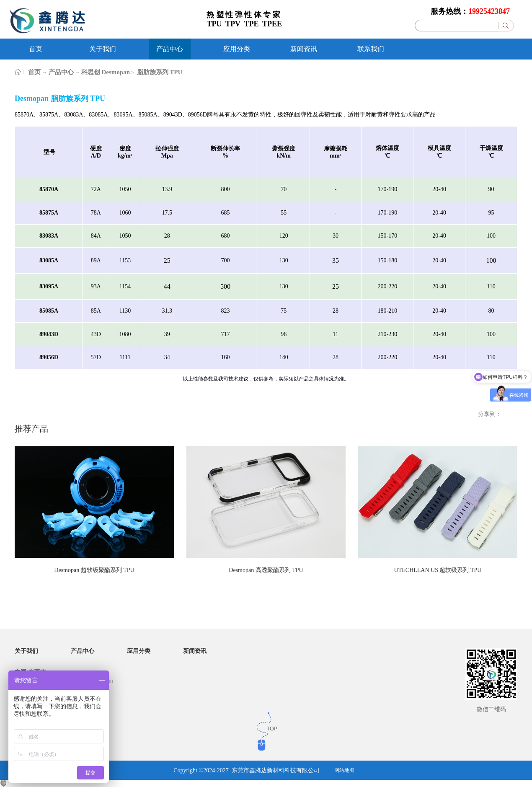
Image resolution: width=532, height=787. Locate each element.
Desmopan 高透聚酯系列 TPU (266, 570)
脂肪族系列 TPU (159, 72)
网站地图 (344, 770)
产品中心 (61, 72)
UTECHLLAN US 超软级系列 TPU (438, 570)
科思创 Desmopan (106, 72)
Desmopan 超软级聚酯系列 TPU (94, 570)
